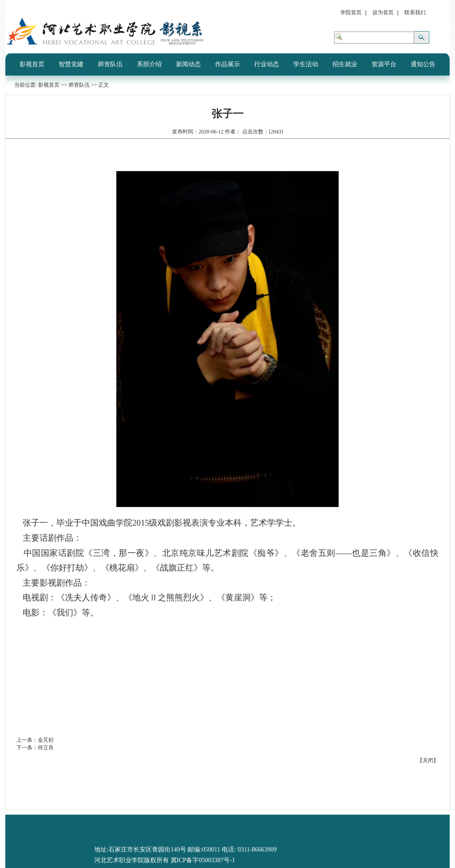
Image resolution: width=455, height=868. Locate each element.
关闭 (428, 760)
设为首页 (383, 12)
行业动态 (267, 64)
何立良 (46, 747)
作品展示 (227, 64)
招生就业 (345, 64)
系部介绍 (149, 64)
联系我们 (415, 12)
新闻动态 (188, 64)
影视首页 (32, 64)
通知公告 (423, 64)
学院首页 (351, 12)
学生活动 (306, 64)
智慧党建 (71, 64)
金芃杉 (46, 740)
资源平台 (384, 64)
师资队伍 (110, 64)
